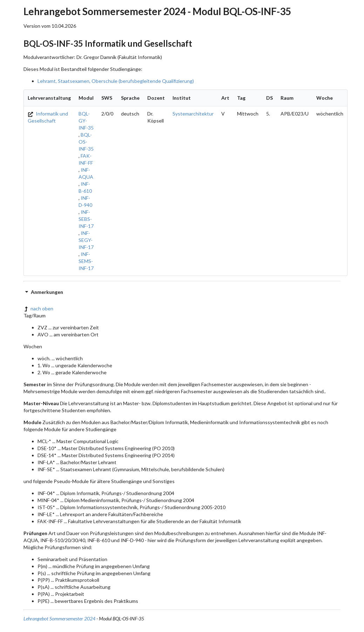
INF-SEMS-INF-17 (86, 261)
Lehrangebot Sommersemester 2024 (59, 618)
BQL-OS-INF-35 (86, 142)
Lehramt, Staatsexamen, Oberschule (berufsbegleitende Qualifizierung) (116, 81)
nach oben (38, 308)
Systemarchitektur (193, 114)
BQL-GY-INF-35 (86, 121)
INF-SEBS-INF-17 (86, 219)
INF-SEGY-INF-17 (86, 240)
